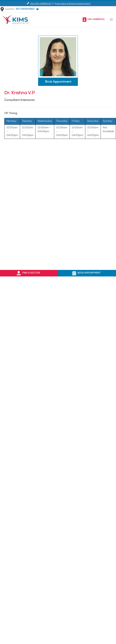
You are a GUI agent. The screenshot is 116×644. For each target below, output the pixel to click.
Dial (38, 4)
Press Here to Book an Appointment (73, 4)
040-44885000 (96, 20)
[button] (27, 9)
